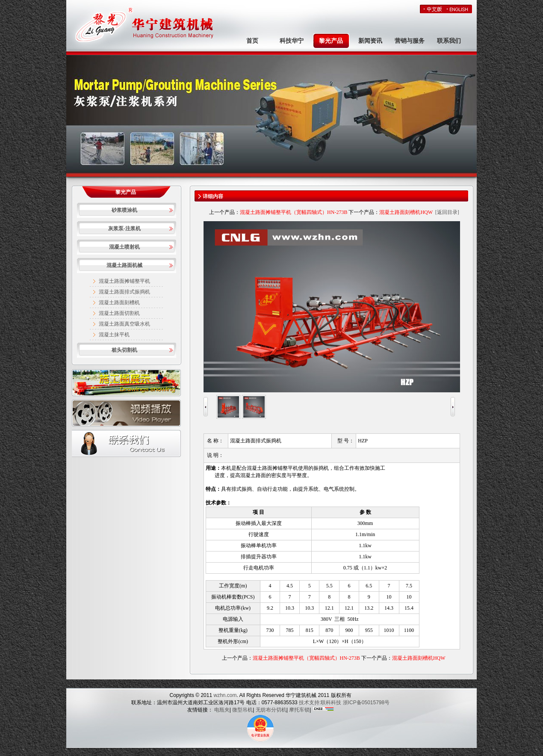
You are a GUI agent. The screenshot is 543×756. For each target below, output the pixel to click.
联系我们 (449, 41)
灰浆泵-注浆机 (124, 228)
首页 (252, 41)
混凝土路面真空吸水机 (124, 324)
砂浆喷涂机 (124, 210)
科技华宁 (292, 41)
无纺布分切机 (271, 710)
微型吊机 (242, 710)
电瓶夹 (222, 710)
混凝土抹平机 (114, 335)
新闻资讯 (370, 41)
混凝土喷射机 (124, 247)
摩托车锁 (299, 710)
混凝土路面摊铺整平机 (124, 281)
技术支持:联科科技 (320, 703)
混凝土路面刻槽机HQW (406, 212)
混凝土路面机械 (124, 265)
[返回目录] (447, 212)
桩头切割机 (124, 350)
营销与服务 (410, 41)
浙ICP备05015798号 (366, 703)
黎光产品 (331, 41)
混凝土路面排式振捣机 (124, 292)
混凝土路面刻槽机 (119, 302)
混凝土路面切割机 (119, 313)
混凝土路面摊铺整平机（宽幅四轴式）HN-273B (294, 212)
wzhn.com (224, 695)
